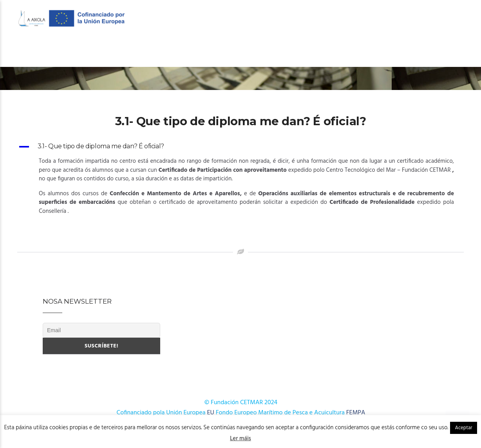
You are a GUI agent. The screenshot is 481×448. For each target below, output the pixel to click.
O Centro (58, 51)
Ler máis (240, 439)
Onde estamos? (435, 51)
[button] (240, 147)
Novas (390, 51)
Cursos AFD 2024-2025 (282, 51)
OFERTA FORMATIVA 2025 (204, 51)
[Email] (101, 330)
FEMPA (356, 413)
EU (211, 413)
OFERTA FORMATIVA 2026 (123, 51)
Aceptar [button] (463, 428)
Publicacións (347, 51)
